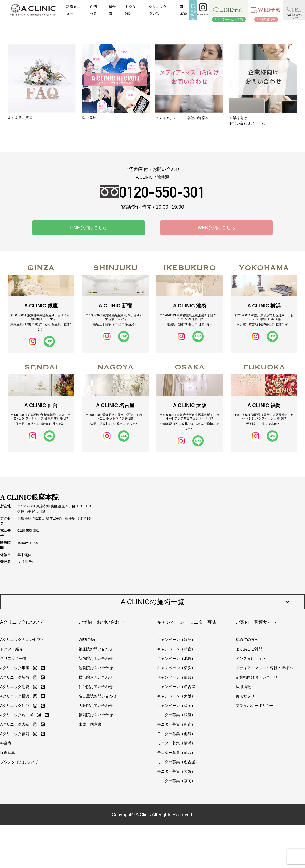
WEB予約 (87, 640)
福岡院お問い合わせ (96, 715)
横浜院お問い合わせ (96, 677)
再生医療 (183, 10)
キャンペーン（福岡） (176, 705)
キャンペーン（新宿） (176, 649)
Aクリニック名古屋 (17, 715)
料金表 (112, 10)
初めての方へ (247, 640)
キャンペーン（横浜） (176, 668)
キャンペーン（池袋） (176, 658)
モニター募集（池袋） (176, 734)
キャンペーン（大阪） (176, 696)
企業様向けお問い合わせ (257, 677)
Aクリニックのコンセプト (22, 640)
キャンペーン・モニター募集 (187, 622)
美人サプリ (245, 696)
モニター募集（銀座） (176, 715)
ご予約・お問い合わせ (101, 622)
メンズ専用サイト (251, 658)
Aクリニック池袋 (15, 687)
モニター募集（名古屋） (178, 762)
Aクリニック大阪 (15, 724)
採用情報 (243, 687)
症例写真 (93, 10)
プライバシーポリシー (255, 705)
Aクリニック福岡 (15, 734)
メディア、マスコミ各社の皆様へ (264, 668)
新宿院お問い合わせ (96, 658)
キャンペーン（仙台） (176, 677)
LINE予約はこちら (88, 228)
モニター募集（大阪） (176, 771)
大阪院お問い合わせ (96, 705)
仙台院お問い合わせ (96, 687)
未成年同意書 (90, 724)
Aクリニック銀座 (15, 668)
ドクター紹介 (132, 10)
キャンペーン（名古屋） (178, 687)
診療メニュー (73, 10)
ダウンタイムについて (19, 762)
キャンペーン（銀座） (176, 640)
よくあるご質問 (249, 649)
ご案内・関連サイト (256, 622)
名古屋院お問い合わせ (98, 696)
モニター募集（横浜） (176, 743)
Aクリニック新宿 (15, 677)
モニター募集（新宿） (176, 724)
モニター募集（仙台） (176, 752)
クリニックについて (159, 10)
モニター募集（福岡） (176, 781)
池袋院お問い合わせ (96, 668)
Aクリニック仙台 (15, 705)
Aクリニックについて (22, 622)
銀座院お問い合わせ (96, 649)
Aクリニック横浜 (15, 696)
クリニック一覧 (13, 658)
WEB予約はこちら (216, 228)
